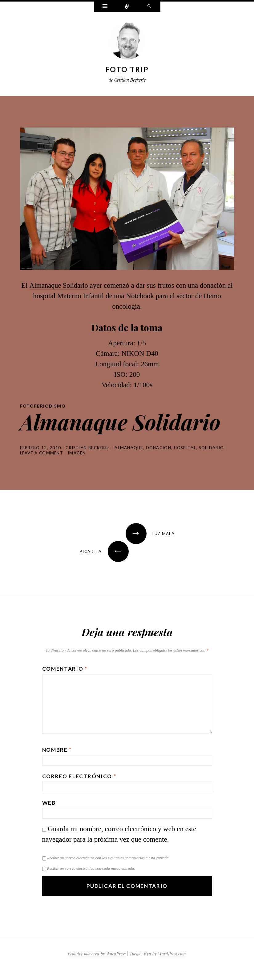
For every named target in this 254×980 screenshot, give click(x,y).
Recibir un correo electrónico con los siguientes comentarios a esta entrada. (108, 858)
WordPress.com (172, 954)
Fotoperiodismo (43, 406)
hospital (185, 448)
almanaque (129, 448)
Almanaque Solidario (58, 285)
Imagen (77, 453)
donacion (159, 448)
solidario (212, 448)
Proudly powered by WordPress (97, 954)
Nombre (57, 750)
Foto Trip (127, 69)
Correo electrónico (79, 776)
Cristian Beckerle (88, 448)
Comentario (65, 669)
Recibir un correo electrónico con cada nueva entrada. (91, 868)
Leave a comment (42, 453)
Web (49, 803)
